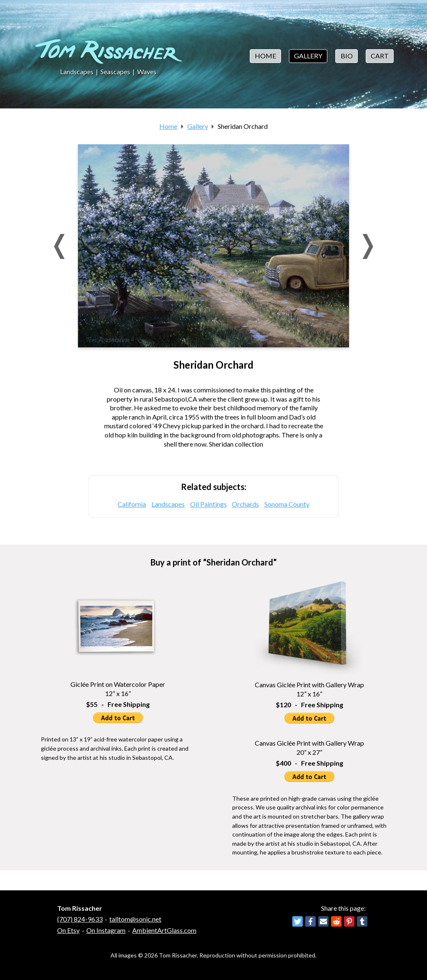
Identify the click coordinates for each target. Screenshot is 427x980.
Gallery (308, 56)
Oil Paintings (208, 504)
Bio (347, 56)
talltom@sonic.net (135, 919)
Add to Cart (118, 718)
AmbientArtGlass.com (164, 930)
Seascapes (115, 72)
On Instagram (106, 930)
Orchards (245, 504)
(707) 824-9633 (80, 919)
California (132, 504)
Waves (147, 72)
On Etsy (68, 930)
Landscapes (77, 72)
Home (265, 56)
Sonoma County (287, 504)
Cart (380, 56)
